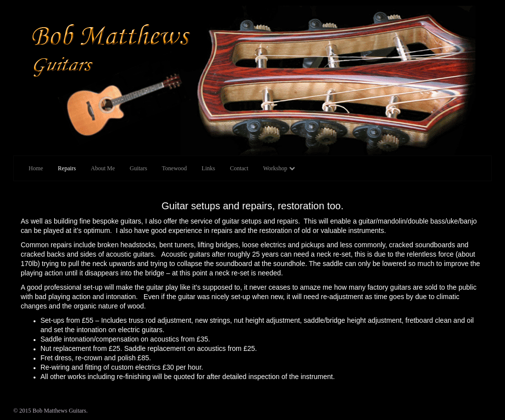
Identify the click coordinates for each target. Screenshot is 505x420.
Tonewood (174, 168)
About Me (103, 168)
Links (208, 168)
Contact (239, 168)
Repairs (67, 168)
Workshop (279, 168)
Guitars (138, 168)
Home (36, 168)
